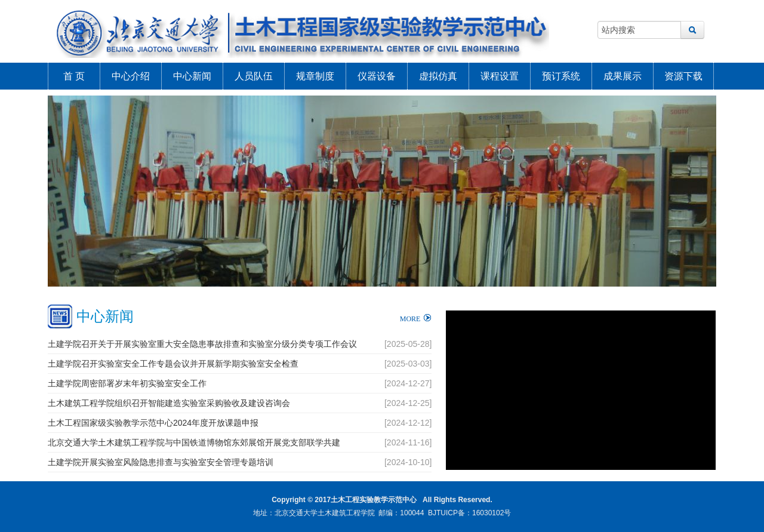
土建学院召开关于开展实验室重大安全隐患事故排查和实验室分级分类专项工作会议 (202, 344)
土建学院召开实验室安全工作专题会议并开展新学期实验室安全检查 (173, 364)
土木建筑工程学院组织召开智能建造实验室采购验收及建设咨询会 (169, 403)
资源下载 (683, 76)
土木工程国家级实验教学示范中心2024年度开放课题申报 (153, 423)
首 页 (74, 76)
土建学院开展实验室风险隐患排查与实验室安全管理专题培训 (161, 462)
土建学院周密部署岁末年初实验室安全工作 (127, 383)
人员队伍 (254, 76)
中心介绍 (131, 76)
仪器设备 (377, 76)
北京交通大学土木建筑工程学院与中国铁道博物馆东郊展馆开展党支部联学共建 (194, 442)
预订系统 (561, 76)
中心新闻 (192, 76)
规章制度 (315, 76)
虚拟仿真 (438, 76)
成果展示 (623, 76)
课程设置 (500, 76)
